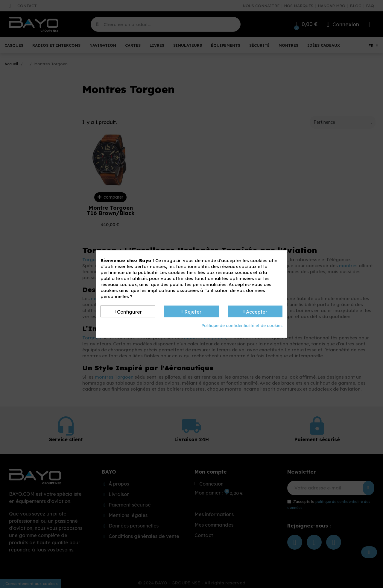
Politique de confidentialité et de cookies (242, 326)
